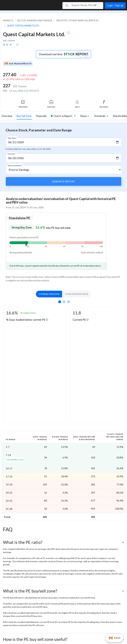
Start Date (12, 138)
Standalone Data (49, 294)
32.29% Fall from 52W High (20, 79)
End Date (12, 154)
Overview (7, 116)
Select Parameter (15, 165)
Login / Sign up (115, 5)
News (84, 116)
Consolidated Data (77, 294)
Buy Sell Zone (24, 116)
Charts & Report (62, 116)
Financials (41, 116)
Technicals (100, 116)
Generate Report (64, 181)
